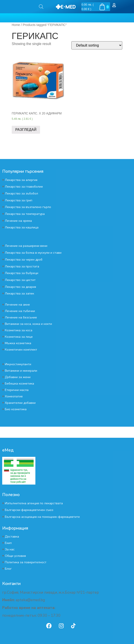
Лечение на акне (17, 305)
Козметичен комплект (21, 350)
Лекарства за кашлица (22, 227)
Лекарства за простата (22, 266)
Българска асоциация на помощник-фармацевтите (42, 517)
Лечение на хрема (18, 221)
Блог (8, 569)
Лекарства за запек (19, 294)
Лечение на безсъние (21, 317)
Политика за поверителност (26, 562)
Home (16, 25)
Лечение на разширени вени (26, 246)
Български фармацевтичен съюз (29, 510)
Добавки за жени (18, 377)
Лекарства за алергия (21, 180)
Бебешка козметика (19, 384)
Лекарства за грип (19, 200)
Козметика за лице (19, 337)
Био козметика (16, 409)
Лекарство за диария (20, 287)
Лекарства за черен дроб (24, 260)
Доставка (12, 537)
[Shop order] (97, 45)
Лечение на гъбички (20, 311)
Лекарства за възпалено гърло (28, 207)
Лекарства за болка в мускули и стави (33, 253)
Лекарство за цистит (20, 280)
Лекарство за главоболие (24, 187)
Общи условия (15, 556)
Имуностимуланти (18, 364)
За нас (10, 549)
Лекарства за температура (25, 214)
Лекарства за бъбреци (22, 273)
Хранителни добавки (20, 403)
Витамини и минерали (21, 371)
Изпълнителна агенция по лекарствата (34, 503)
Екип (8, 543)
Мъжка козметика (18, 343)
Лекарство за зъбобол (21, 193)
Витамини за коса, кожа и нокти (28, 324)
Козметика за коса (19, 330)
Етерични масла (17, 390)
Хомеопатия (14, 396)
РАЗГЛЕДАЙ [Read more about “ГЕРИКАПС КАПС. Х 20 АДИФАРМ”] (26, 130)
